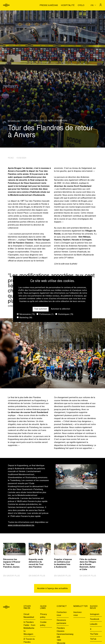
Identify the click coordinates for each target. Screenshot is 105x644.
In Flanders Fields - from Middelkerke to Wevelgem (29, 628)
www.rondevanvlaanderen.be (21, 525)
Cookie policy (43, 624)
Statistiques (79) (64, 314)
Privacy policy (44, 616)
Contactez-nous (62, 614)
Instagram (95, 614)
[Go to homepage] (6, 5)
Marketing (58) (25, 318)
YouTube (94, 634)
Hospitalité (68, 5)
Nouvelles (14, 121)
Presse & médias (49, 5)
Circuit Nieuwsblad (29, 616)
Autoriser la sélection (61, 309)
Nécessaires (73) (26, 314)
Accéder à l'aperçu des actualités (52, 589)
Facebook (95, 619)
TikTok (93, 639)
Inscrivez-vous (78, 614)
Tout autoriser (41, 309)
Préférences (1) (45, 314)
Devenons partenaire (61, 622)
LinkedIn (94, 624)
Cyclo (81, 5)
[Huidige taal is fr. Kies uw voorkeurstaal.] (93, 5)
